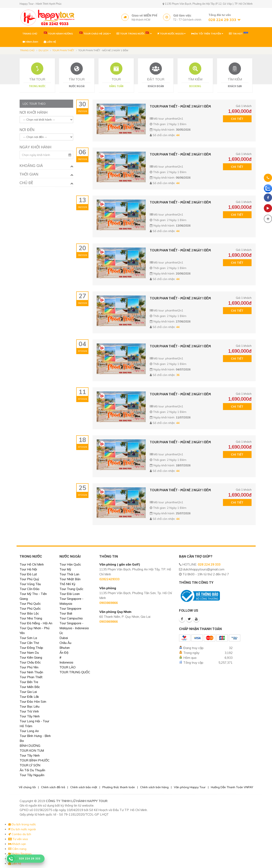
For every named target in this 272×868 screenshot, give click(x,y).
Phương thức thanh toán (119, 787)
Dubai (64, 638)
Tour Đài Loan (70, 594)
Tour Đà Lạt (28, 574)
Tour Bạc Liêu (30, 706)
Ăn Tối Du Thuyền (32, 770)
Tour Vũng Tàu (30, 584)
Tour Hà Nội (28, 569)
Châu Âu (65, 643)
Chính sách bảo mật (84, 787)
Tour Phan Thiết (63, 50)
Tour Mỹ (65, 569)
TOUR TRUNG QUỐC (75, 672)
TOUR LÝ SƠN (30, 765)
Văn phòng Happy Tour (190, 787)
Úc (61, 633)
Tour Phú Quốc (30, 604)
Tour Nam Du (29, 653)
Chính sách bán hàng (154, 787)
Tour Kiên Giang (31, 657)
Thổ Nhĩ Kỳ (67, 584)
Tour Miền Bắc (30, 687)
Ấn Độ (64, 653)
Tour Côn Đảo (30, 589)
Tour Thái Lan (69, 574)
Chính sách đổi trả (53, 787)
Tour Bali (66, 613)
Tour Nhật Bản (70, 579)
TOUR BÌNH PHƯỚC (35, 760)
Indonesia (66, 662)
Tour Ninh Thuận (31, 672)
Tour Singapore (70, 608)
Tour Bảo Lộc (29, 613)
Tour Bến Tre (29, 682)
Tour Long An (29, 731)
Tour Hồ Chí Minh (32, 564)
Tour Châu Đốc (30, 662)
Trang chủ (27, 50)
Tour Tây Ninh (30, 716)
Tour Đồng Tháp (31, 648)
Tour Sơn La (28, 638)
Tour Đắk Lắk (29, 697)
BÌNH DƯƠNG (30, 746)
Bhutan (65, 648)
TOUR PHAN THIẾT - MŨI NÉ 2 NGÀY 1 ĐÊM (180, 106)
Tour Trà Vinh (29, 711)
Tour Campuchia (71, 618)
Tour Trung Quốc (71, 589)
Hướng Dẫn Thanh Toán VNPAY (232, 787)
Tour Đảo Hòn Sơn (33, 702)
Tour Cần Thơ (29, 643)
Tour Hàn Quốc (70, 564)
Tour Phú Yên (29, 667)
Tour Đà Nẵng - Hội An (36, 623)
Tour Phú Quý (29, 579)
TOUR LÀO (68, 667)
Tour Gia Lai (28, 692)
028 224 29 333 (209, 564)
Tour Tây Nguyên (32, 775)
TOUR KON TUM (32, 751)
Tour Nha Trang (31, 618)
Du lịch (43, 50)
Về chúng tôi (27, 787)
